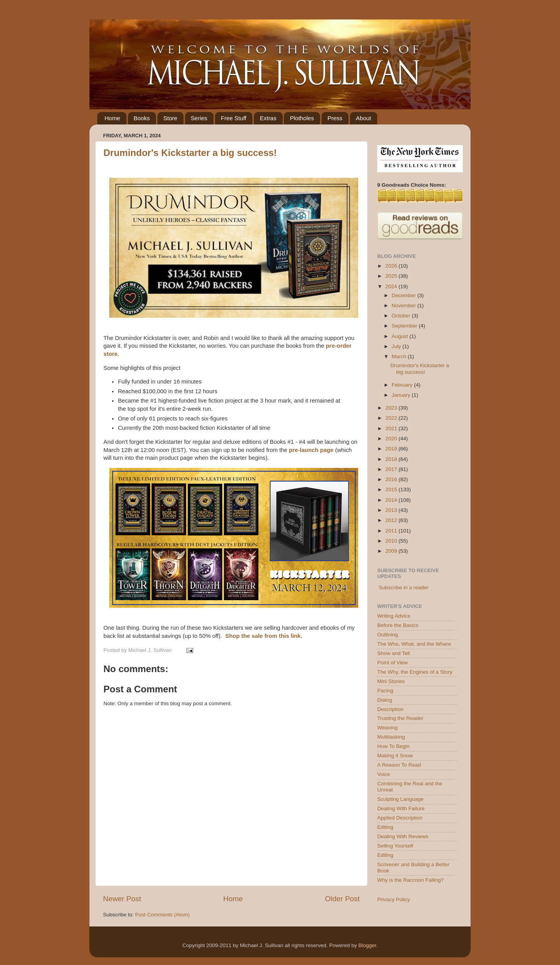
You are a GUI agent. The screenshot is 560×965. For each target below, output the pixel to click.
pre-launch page (311, 450)
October (402, 316)
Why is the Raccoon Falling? (410, 880)
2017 (392, 469)
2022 (392, 418)
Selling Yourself (395, 846)
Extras (268, 118)
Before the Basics (398, 625)
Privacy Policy (394, 899)
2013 (392, 510)
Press (335, 118)
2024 (392, 286)
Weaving (387, 728)
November (404, 306)
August (401, 336)
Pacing (385, 691)
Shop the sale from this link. (264, 636)
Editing (385, 827)
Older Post (342, 899)
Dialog (385, 700)
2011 (392, 531)
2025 (392, 276)
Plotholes (302, 118)
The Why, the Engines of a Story (415, 672)
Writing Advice (394, 616)
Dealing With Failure (401, 808)
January (402, 395)
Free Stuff (234, 118)
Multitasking (391, 737)
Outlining (388, 635)
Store (170, 118)
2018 (392, 459)
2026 (392, 266)
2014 (392, 500)
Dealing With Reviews (403, 836)
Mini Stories (391, 681)
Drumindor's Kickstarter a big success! (190, 153)
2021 (392, 428)
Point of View (393, 663)
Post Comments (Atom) (163, 915)
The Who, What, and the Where (414, 644)
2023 (392, 408)
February (403, 385)
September (405, 326)
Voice (384, 774)
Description (390, 709)
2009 (392, 551)
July (397, 346)
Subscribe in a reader (404, 588)
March (400, 356)
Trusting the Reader (400, 718)
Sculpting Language (400, 799)
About (363, 118)
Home (112, 118)
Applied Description (400, 818)
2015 (392, 490)
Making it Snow (395, 756)
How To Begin (393, 746)
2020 (392, 439)
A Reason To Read (399, 765)
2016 (392, 479)
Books (142, 118)
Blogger (367, 945)
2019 (392, 449)
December (404, 295)
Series (199, 118)
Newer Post (122, 899)
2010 (392, 541)
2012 (392, 520)
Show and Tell (394, 653)
